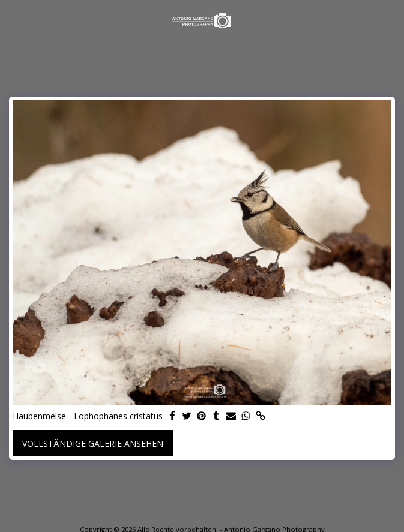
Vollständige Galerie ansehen (93, 444)
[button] (13, 20)
